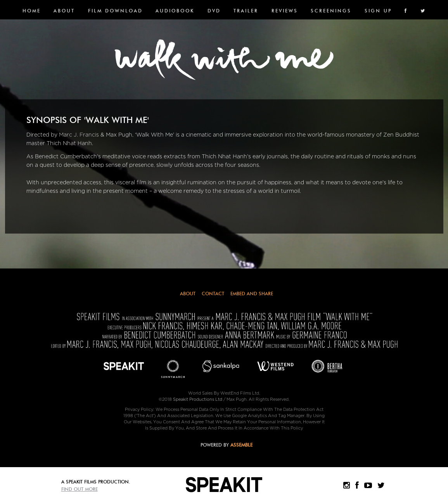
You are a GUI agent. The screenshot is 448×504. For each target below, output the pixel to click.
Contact (213, 294)
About (64, 11)
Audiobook (175, 11)
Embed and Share (252, 294)
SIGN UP (378, 11)
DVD (214, 11)
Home (32, 11)
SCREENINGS (331, 11)
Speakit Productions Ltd (198, 399)
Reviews (285, 11)
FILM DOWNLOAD (115, 11)
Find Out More (80, 489)
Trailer (246, 11)
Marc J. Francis (79, 135)
